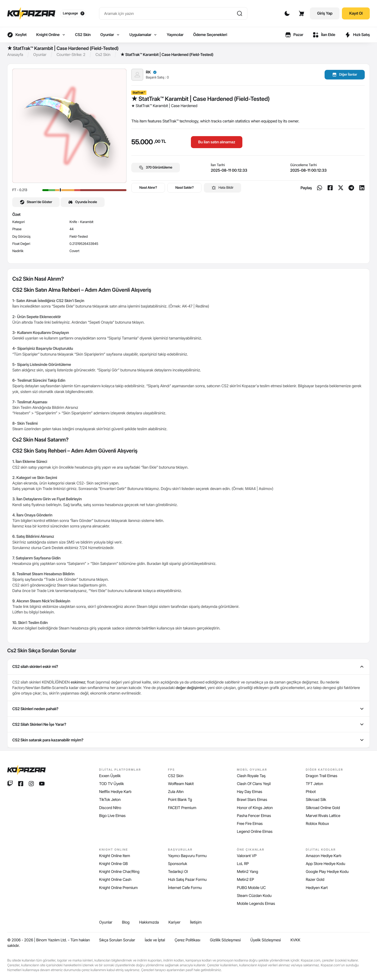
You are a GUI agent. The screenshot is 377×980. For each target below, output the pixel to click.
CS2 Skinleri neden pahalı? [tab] (188, 709)
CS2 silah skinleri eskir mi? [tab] (188, 667)
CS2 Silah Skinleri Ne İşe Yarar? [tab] (188, 724)
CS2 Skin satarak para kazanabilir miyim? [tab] (188, 740)
